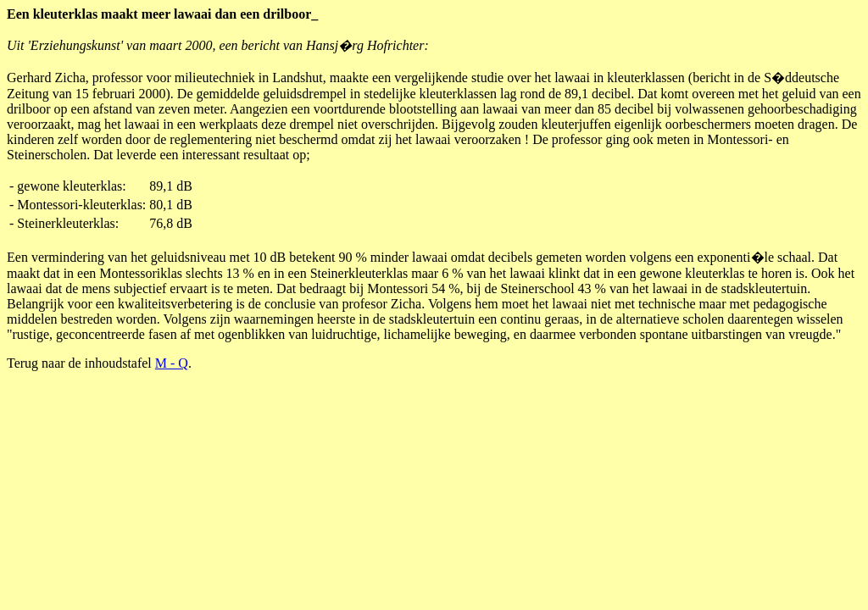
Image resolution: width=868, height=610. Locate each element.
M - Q (172, 363)
